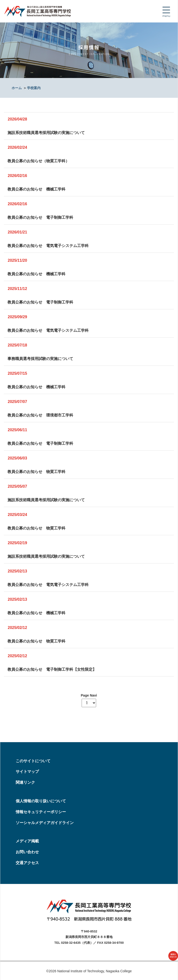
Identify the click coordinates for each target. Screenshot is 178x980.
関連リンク (25, 782)
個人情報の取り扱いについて (41, 801)
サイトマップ (27, 772)
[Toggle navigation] (166, 12)
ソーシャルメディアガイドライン (45, 823)
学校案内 (34, 88)
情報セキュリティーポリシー (41, 812)
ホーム (17, 88)
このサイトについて (33, 761)
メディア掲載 (27, 841)
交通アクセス (27, 863)
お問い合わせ (27, 852)
